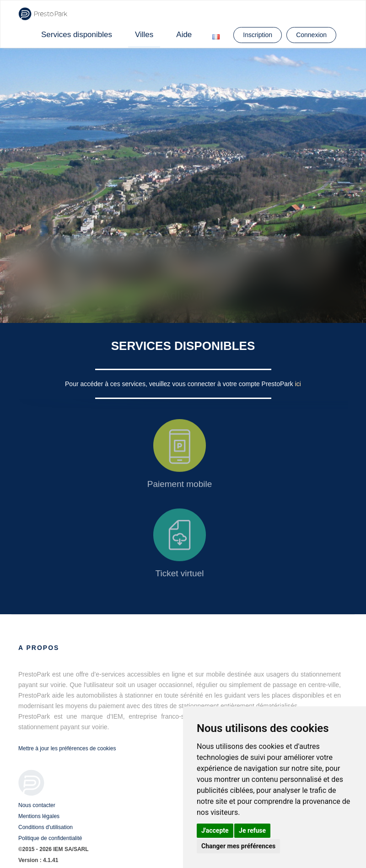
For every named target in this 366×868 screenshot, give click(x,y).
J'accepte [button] (215, 830)
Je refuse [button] (252, 830)
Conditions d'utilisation (46, 827)
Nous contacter (37, 805)
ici (298, 384)
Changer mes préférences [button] (238, 846)
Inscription (258, 35)
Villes (144, 35)
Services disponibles (77, 35)
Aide (184, 35)
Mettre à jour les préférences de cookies (67, 748)
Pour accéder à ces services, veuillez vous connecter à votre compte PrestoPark (180, 384)
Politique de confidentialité (50, 838)
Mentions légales (39, 816)
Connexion (311, 35)
